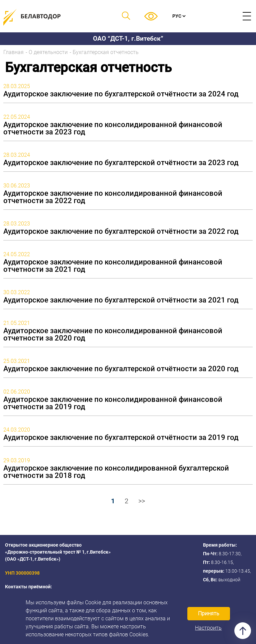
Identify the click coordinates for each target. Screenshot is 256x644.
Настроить (208, 628)
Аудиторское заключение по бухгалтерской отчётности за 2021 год (121, 300)
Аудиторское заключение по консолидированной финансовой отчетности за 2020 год (113, 335)
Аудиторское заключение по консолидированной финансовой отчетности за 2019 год (113, 403)
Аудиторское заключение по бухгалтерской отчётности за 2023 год (121, 163)
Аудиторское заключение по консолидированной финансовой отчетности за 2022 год (113, 197)
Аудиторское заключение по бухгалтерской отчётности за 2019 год (121, 438)
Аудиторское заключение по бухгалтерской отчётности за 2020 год (121, 369)
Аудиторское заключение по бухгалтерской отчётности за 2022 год (121, 231)
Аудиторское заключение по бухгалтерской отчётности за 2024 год (121, 94)
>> (142, 501)
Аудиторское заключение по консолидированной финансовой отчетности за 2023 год (113, 128)
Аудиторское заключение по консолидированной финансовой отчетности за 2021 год (113, 266)
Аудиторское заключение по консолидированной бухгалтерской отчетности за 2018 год (116, 472)
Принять (209, 613)
